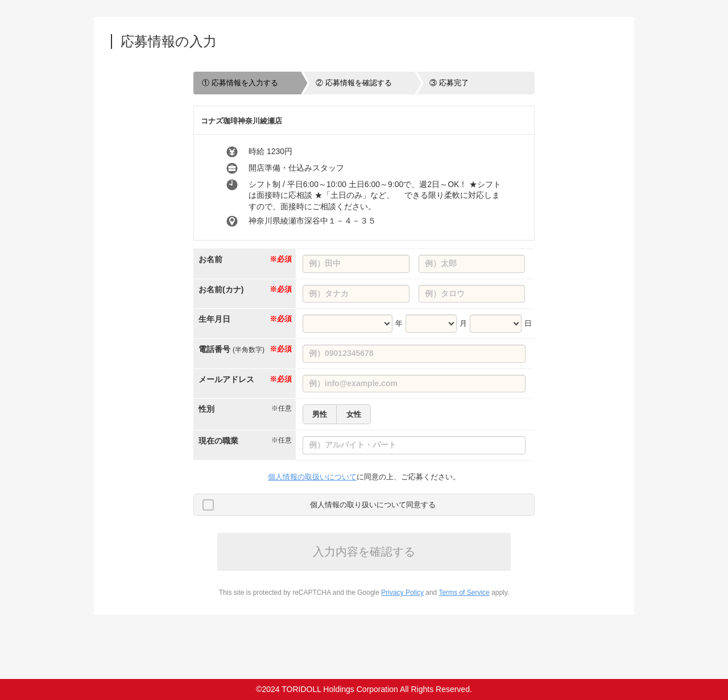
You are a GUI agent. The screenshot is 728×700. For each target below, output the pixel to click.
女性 (354, 414)
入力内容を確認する (364, 552)
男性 (320, 414)
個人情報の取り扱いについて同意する (373, 505)
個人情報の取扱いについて (312, 477)
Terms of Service (464, 593)
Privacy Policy (402, 593)
